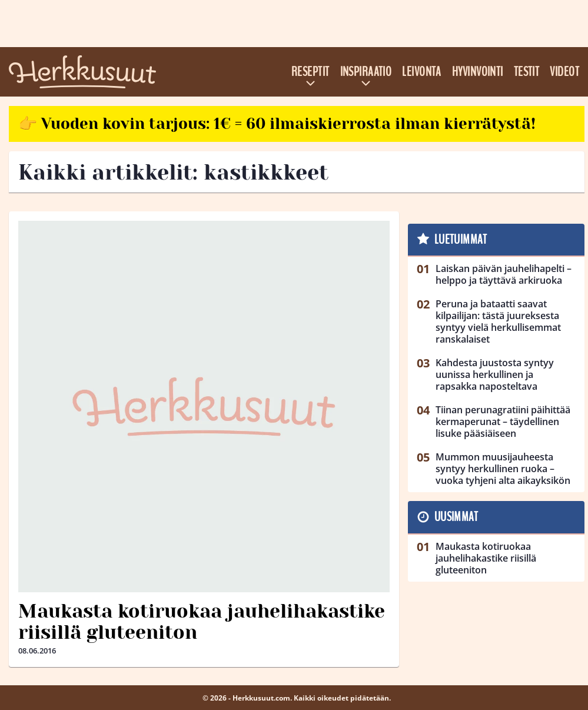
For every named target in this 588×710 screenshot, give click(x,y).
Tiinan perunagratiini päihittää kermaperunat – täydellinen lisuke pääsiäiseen (503, 422)
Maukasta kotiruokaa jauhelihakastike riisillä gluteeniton (202, 622)
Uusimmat (456, 517)
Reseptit (310, 72)
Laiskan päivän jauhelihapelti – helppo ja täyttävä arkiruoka (504, 274)
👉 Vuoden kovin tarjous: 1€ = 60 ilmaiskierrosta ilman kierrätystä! (277, 124)
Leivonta (422, 72)
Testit (527, 72)
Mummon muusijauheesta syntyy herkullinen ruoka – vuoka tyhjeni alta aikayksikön (503, 469)
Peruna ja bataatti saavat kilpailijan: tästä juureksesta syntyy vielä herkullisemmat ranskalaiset (498, 321)
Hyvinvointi (478, 72)
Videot (564, 72)
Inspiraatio (366, 72)
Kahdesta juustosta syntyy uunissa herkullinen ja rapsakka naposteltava (495, 374)
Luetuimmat (461, 240)
